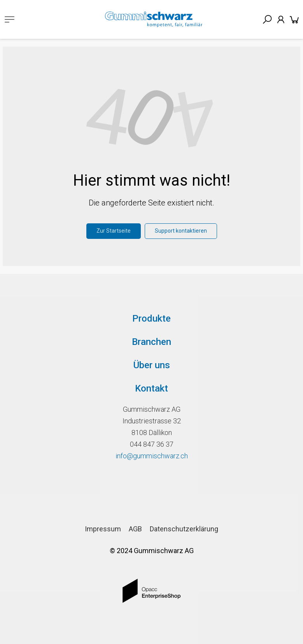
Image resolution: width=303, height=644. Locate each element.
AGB (135, 529)
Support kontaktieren (181, 231)
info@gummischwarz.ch (152, 456)
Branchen (151, 342)
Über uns (152, 365)
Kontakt (151, 388)
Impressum (103, 529)
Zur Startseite (114, 231)
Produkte (151, 319)
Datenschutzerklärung (184, 529)
